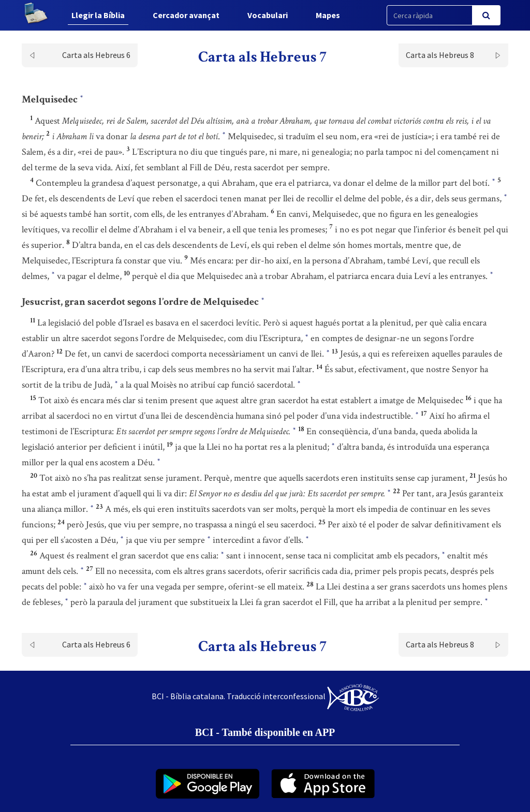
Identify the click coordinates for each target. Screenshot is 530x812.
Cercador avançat (186, 15)
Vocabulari (268, 15)
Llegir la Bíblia (98, 15)
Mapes (328, 15)
